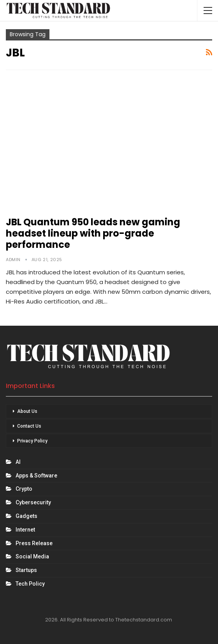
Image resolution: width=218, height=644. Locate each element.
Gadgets (26, 516)
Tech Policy (30, 584)
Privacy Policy (32, 441)
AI (18, 462)
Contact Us (29, 426)
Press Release (34, 543)
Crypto (24, 489)
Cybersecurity (33, 502)
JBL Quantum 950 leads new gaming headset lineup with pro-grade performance (93, 233)
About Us (27, 411)
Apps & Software (36, 476)
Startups (26, 570)
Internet (25, 530)
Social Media (32, 556)
